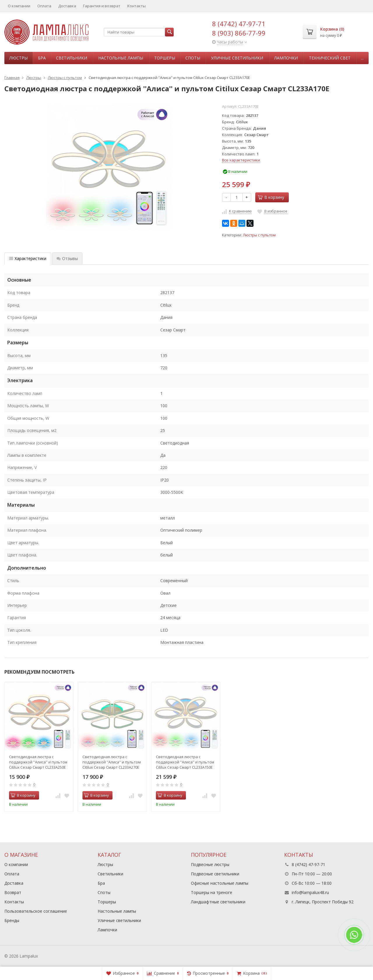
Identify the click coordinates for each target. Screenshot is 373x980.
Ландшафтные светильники (218, 902)
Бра (42, 58)
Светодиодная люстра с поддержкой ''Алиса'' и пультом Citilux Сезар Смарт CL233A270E (112, 762)
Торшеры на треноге (212, 892)
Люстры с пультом (259, 235)
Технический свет (330, 58)
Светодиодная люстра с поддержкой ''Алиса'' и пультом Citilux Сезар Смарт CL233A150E (185, 762)
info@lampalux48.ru (310, 892)
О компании (19, 6)
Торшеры (165, 58)
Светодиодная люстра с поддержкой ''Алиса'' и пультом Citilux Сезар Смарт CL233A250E (38, 762)
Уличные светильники (237, 58)
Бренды (12, 920)
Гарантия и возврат (102, 6)
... (362, 58)
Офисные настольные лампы (220, 883)
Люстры (19, 58)
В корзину (271, 197)
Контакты (137, 6)
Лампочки (286, 58)
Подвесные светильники (215, 874)
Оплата (44, 6)
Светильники (72, 58)
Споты (193, 58)
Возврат (13, 892)
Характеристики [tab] (28, 258)
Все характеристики (241, 160)
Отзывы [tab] (67, 258)
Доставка (67, 6)
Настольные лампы (121, 58)
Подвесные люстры (210, 864)
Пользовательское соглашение (36, 911)
